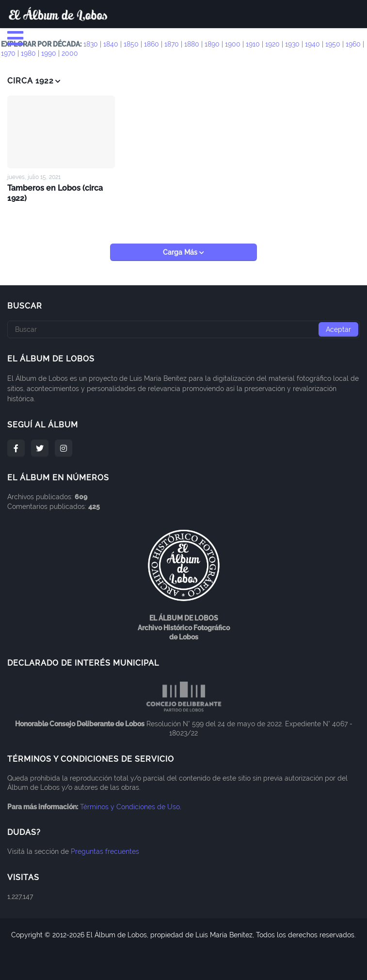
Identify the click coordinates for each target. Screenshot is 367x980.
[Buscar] (183, 329)
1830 (91, 44)
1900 (233, 44)
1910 (253, 44)
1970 (8, 53)
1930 (292, 44)
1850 (131, 44)
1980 (28, 53)
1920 (272, 44)
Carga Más (181, 252)
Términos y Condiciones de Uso (130, 806)
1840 (111, 44)
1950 (333, 44)
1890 (212, 44)
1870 (172, 44)
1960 (353, 44)
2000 (70, 53)
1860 (152, 44)
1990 (49, 53)
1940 (312, 44)
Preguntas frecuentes (105, 851)
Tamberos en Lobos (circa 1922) (55, 193)
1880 (192, 44)
